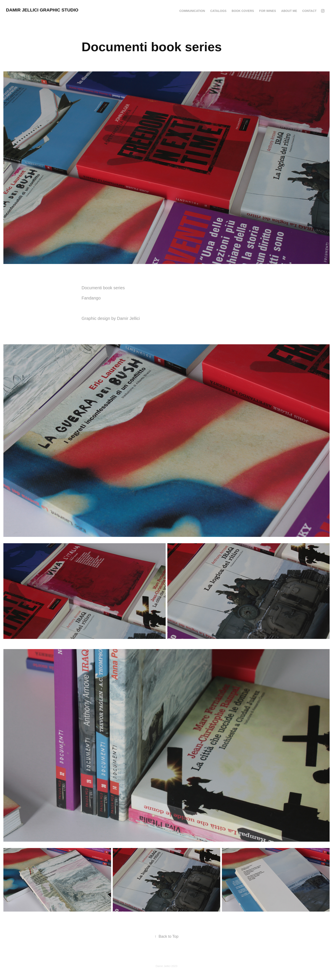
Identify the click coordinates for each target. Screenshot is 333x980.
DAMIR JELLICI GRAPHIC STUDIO (42, 10)
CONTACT (309, 11)
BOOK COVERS (243, 11)
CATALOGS (218, 11)
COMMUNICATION (192, 11)
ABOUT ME (289, 11)
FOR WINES (267, 11)
